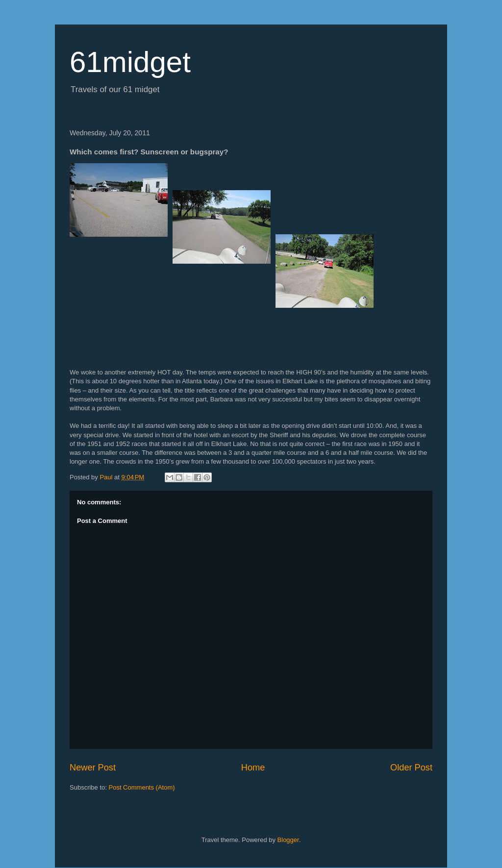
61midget (130, 62)
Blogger (288, 840)
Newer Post (93, 768)
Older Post (411, 768)
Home (253, 768)
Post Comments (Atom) (142, 787)
